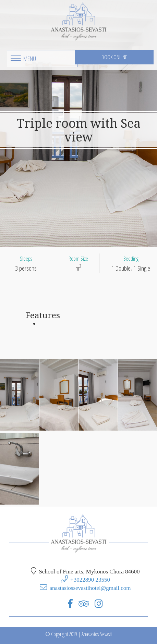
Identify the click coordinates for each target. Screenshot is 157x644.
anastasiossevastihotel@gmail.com (90, 588)
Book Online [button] (114, 57)
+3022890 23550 (90, 579)
